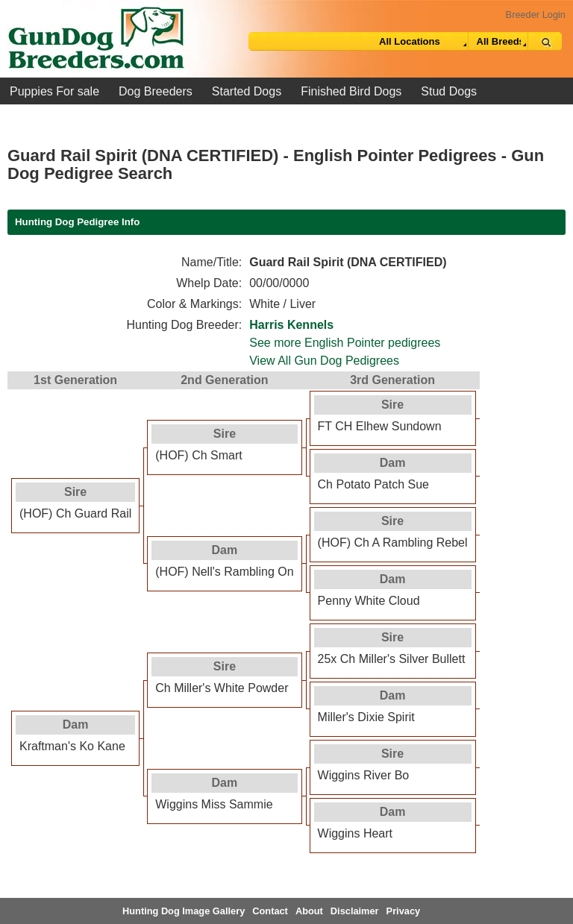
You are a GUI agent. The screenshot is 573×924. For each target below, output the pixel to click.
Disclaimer (355, 911)
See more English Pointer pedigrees (345, 343)
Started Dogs (247, 91)
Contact (270, 911)
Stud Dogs (449, 91)
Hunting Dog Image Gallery (184, 911)
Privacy (404, 911)
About (309, 911)
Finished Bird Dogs (351, 91)
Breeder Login (536, 15)
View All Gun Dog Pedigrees (324, 361)
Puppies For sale (54, 91)
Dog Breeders (156, 91)
